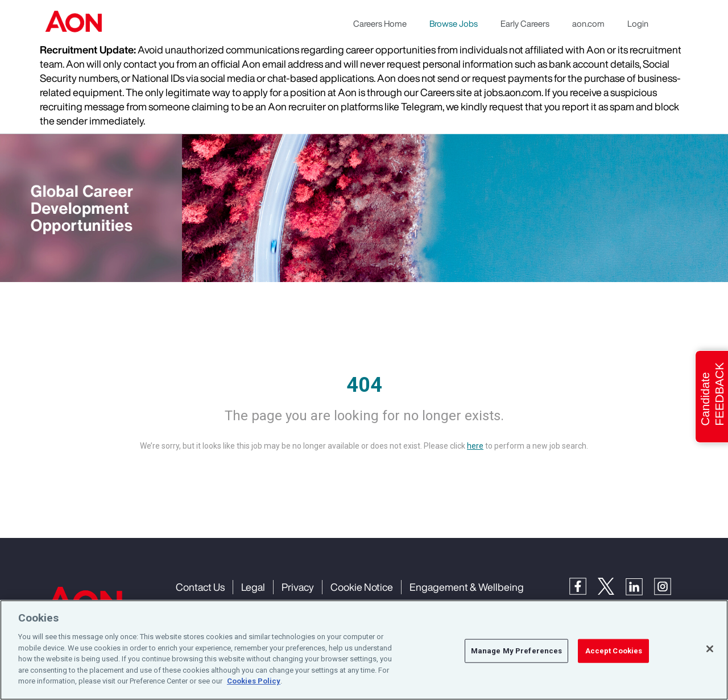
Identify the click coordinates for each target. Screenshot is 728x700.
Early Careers (525, 23)
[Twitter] (612, 585)
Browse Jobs (454, 23)
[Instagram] (668, 585)
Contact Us (200, 587)
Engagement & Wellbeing (467, 587)
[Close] (710, 649)
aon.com (588, 23)
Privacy (298, 587)
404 (364, 385)
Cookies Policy (254, 681)
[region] (364, 650)
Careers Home (380, 23)
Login (638, 23)
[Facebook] (584, 585)
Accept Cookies (614, 651)
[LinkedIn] (640, 585)
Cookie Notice (362, 587)
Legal (253, 587)
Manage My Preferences (517, 651)
